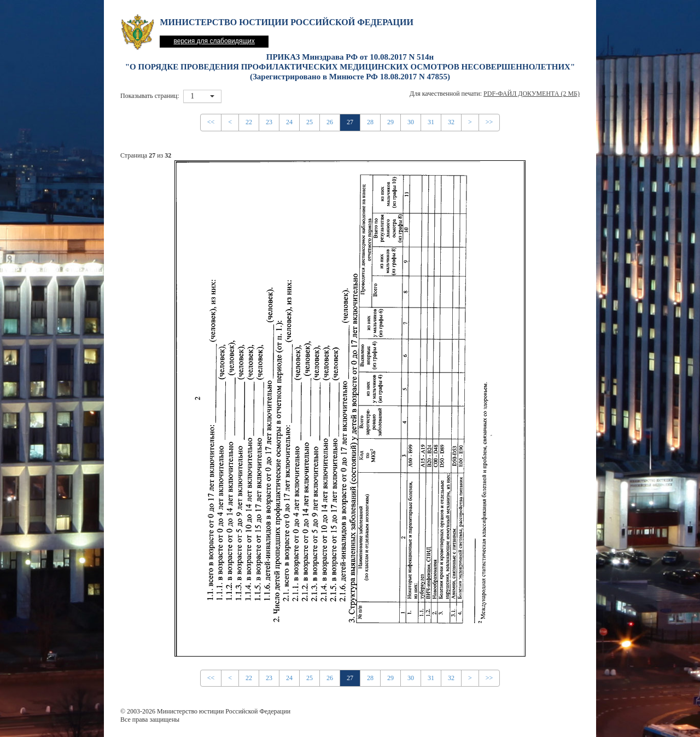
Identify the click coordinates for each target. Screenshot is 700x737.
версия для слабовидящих (214, 41)
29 (390, 122)
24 (289, 122)
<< (211, 122)
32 (451, 122)
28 (370, 122)
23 (269, 122)
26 (330, 122)
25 (310, 122)
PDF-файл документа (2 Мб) (532, 94)
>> (489, 122)
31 (431, 122)
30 (411, 122)
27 (350, 122)
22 (249, 122)
